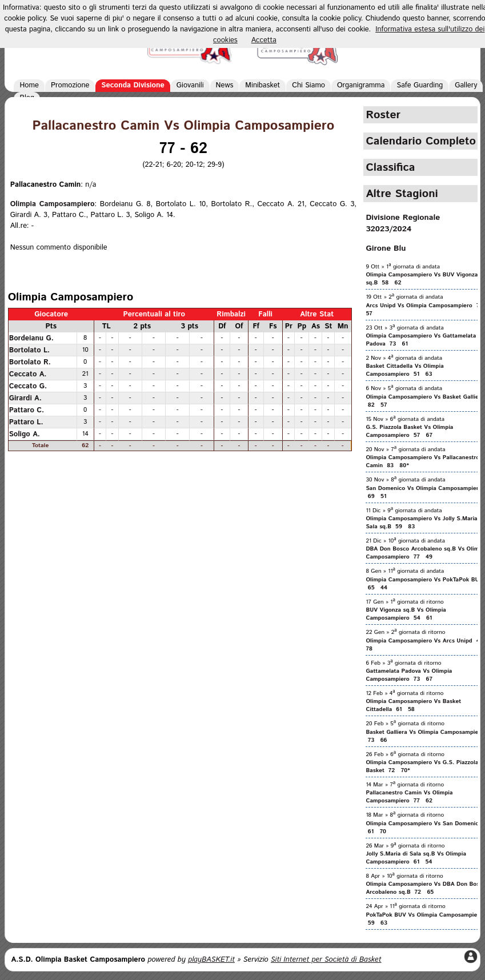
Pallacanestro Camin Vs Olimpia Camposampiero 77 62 (409, 797)
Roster (383, 115)
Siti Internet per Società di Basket (326, 960)
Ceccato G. (28, 386)
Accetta (264, 40)
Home (29, 85)
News (225, 85)
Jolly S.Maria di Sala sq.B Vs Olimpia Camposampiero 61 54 (416, 858)
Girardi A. (25, 398)
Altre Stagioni (402, 194)
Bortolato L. (30, 350)
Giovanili (190, 85)
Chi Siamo (308, 85)
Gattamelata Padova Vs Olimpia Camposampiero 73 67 (409, 675)
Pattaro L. (26, 422)
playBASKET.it (211, 960)
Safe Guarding (420, 85)
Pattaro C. (27, 410)
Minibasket (262, 85)
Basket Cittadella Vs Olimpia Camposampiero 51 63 (404, 370)
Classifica (390, 167)
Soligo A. (25, 434)
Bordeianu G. (31, 338)
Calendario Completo (421, 141)
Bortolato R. (30, 362)
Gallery (466, 85)
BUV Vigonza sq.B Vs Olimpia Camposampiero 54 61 (406, 614)
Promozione (70, 85)
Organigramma (361, 85)
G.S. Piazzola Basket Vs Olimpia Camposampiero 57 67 (409, 431)
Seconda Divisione (133, 85)
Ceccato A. (28, 374)
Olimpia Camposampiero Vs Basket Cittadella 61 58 (413, 705)
